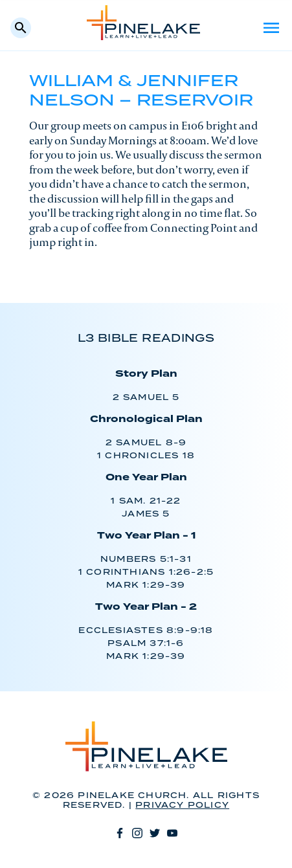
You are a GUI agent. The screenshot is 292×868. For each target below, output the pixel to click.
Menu (271, 28)
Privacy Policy (182, 806)
